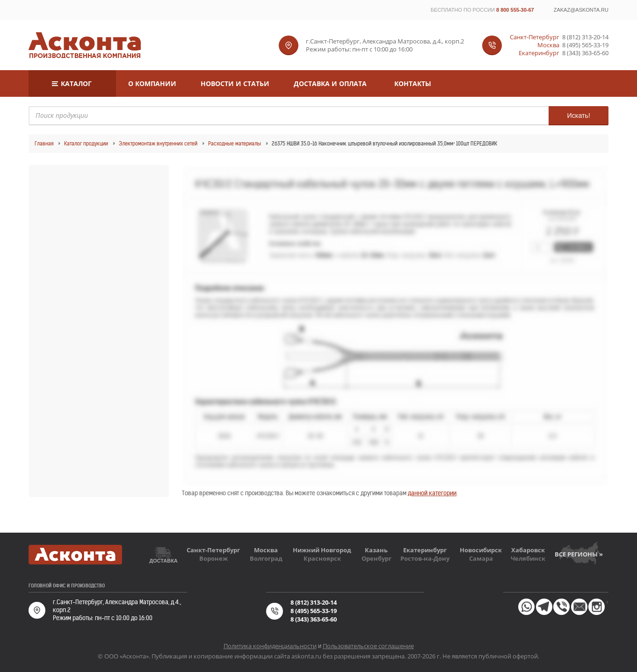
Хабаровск (528, 550)
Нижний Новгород (322, 550)
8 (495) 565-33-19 (585, 45)
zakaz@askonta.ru (581, 10)
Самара (481, 558)
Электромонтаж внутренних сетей (158, 144)
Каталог (76, 83)
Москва (266, 550)
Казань (376, 550)
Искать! (579, 116)
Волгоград (266, 558)
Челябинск (528, 558)
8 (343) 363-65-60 (585, 53)
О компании (152, 83)
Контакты (413, 83)
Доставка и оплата (330, 83)
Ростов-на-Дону (425, 558)
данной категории (432, 493)
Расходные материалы (235, 144)
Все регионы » (579, 554)
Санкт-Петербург (213, 550)
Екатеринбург (425, 550)
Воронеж (214, 558)
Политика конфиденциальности (270, 646)
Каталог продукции (86, 144)
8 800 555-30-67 (515, 10)
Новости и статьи (235, 83)
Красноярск (322, 558)
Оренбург (376, 558)
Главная (44, 144)
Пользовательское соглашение (368, 646)
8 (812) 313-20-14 (585, 37)
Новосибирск (481, 550)
